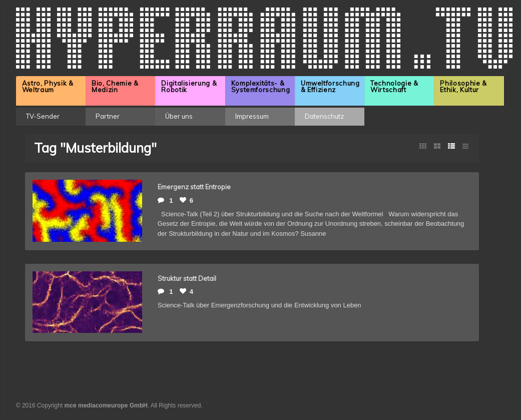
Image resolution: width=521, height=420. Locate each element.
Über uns (179, 116)
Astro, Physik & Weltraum (48, 86)
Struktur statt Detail (187, 278)
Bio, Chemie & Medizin (115, 86)
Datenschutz (324, 116)
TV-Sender (43, 116)
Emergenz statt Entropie (194, 187)
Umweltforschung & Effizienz (330, 86)
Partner (108, 116)
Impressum (252, 116)
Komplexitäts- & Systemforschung (261, 86)
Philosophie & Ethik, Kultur (463, 86)
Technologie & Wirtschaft (394, 86)
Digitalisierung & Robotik (189, 86)
